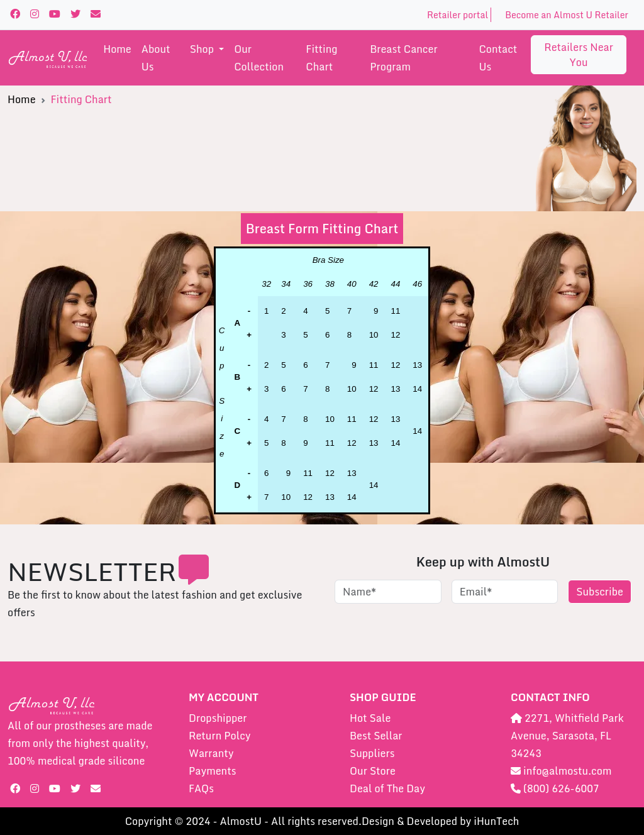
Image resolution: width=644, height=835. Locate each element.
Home (117, 49)
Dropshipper (218, 718)
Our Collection (259, 58)
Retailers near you (579, 55)
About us (156, 58)
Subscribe (600, 592)
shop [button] (203, 49)
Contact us (498, 58)
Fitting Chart (321, 58)
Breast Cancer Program (404, 58)
